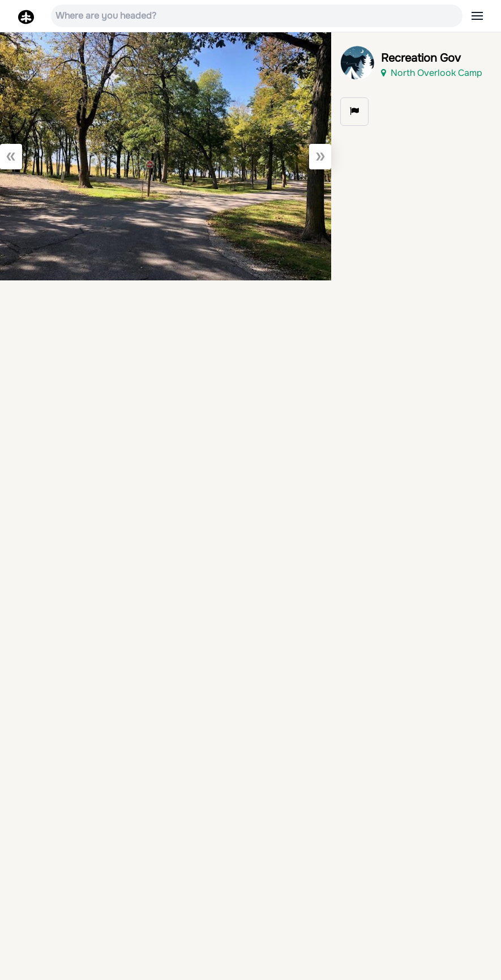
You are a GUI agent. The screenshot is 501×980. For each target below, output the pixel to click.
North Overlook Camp (432, 73)
